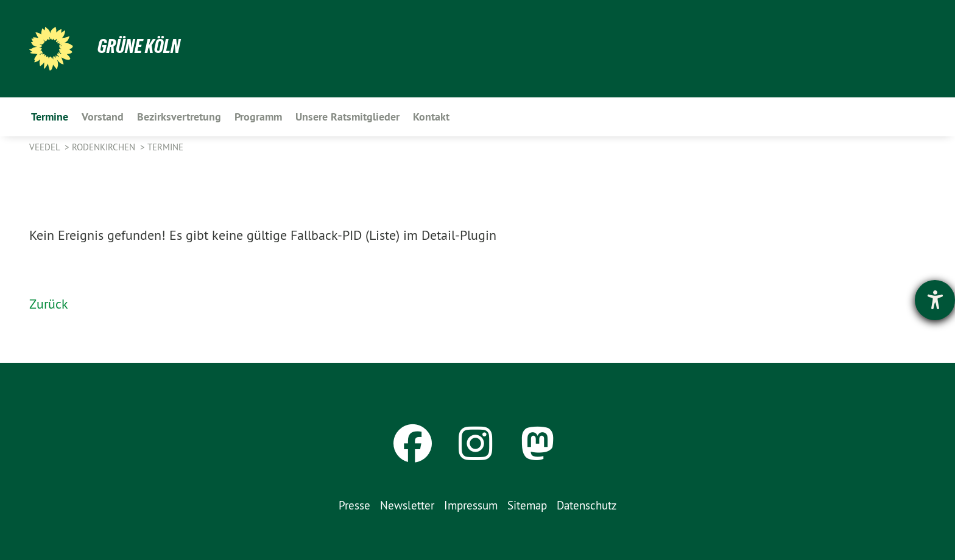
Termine (165, 147)
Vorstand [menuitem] (103, 117)
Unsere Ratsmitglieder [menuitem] (347, 117)
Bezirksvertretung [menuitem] (179, 117)
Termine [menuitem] (50, 117)
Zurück (49, 304)
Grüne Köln (139, 46)
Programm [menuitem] (258, 117)
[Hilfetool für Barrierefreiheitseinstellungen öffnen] (935, 300)
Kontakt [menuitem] (431, 117)
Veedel (46, 147)
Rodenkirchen (105, 147)
